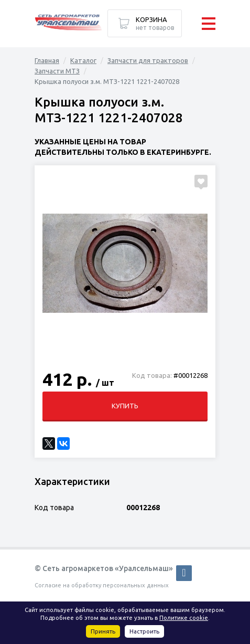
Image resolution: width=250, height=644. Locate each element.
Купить (125, 406)
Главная (47, 60)
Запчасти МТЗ (57, 71)
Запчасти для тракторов (148, 60)
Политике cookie (184, 618)
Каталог (83, 60)
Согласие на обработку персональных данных (102, 585)
